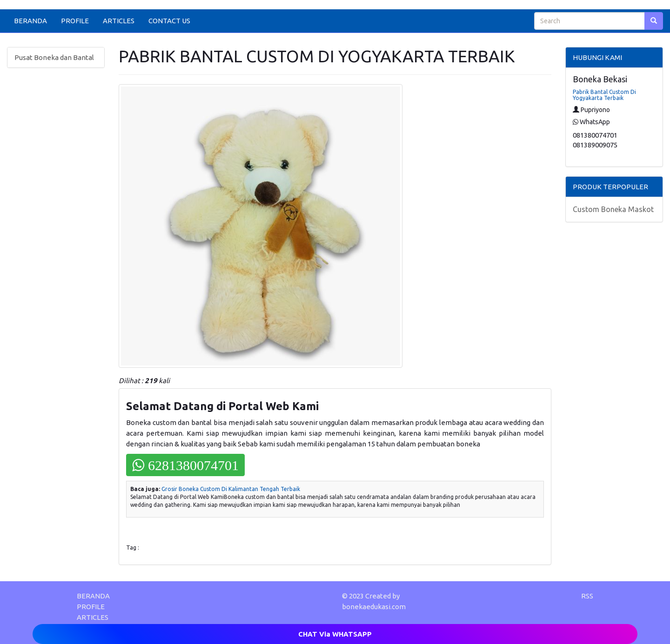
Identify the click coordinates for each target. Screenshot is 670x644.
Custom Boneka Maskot (613, 209)
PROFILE (75, 21)
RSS (587, 596)
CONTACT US (169, 21)
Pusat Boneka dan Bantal (54, 57)
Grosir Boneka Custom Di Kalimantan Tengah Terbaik (231, 489)
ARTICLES (119, 21)
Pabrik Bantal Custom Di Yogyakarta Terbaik (604, 95)
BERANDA (30, 21)
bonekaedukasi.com (374, 607)
